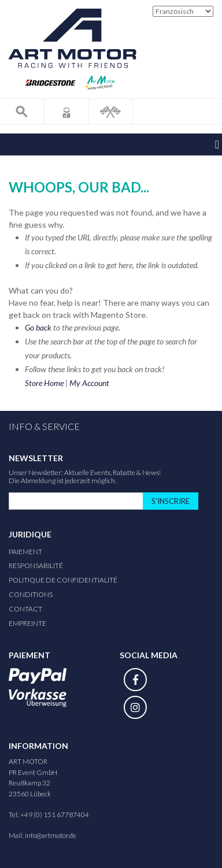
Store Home (44, 383)
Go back (38, 327)
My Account (89, 383)
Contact (25, 609)
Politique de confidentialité (63, 580)
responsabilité (36, 565)
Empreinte (27, 623)
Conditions (31, 594)
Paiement (25, 552)
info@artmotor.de (51, 835)
